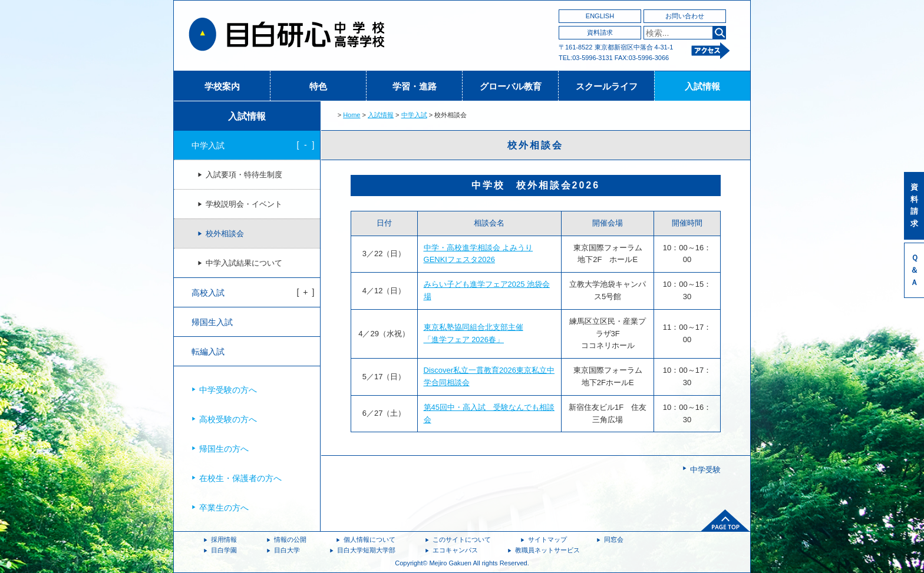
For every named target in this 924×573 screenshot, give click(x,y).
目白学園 (224, 550)
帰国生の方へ (224, 449)
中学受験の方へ (228, 390)
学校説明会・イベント (244, 204)
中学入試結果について (244, 263)
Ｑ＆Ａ (914, 270)
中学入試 (414, 115)
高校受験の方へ (228, 419)
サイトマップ (547, 539)
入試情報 (702, 86)
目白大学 (287, 550)
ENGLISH (600, 16)
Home (352, 115)
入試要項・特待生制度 (244, 175)
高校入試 (208, 293)
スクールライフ (607, 86)
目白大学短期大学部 (366, 550)
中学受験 (705, 470)
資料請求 (600, 32)
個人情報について (369, 539)
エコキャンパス (455, 550)
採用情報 (224, 539)
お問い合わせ (685, 16)
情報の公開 (290, 539)
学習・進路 (415, 86)
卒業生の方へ (224, 508)
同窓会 (614, 539)
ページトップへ (725, 521)
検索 (719, 33)
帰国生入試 (212, 322)
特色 (318, 86)
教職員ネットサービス (547, 550)
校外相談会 (225, 234)
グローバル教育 (511, 86)
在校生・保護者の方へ (240, 478)
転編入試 (208, 352)
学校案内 (222, 86)
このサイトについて (462, 539)
